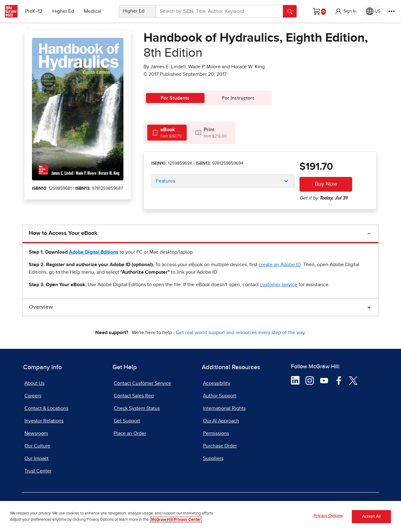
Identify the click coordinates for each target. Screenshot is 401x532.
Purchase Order (220, 446)
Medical (93, 11)
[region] (200, 517)
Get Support (127, 421)
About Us (34, 383)
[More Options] (392, 11)
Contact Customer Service (142, 383)
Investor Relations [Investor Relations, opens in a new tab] (44, 421)
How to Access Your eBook (63, 233)
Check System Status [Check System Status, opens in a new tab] (137, 408)
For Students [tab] (175, 98)
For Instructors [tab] (238, 98)
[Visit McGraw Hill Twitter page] (353, 380)
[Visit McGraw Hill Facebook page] (339, 380)
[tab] (167, 133)
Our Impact (36, 458)
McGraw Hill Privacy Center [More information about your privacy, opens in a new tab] (176, 520)
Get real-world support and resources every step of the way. (241, 333)
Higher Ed (63, 11)
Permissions (216, 433)
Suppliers (213, 458)
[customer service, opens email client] (279, 285)
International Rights (224, 408)
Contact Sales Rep (134, 396)
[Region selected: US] (373, 11)
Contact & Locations (46, 408)
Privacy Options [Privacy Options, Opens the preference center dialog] (328, 516)
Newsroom (36, 433)
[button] (346, 11)
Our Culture (37, 446)
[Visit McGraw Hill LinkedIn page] (295, 380)
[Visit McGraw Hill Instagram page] (310, 380)
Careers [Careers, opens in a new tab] (33, 396)
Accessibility (217, 383)
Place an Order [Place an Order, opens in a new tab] (130, 433)
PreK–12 (34, 11)
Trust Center (38, 471)
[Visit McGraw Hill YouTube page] (324, 380)
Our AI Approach (221, 421)
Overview (41, 307)
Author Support (220, 396)
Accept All (371, 517)
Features (166, 181)
